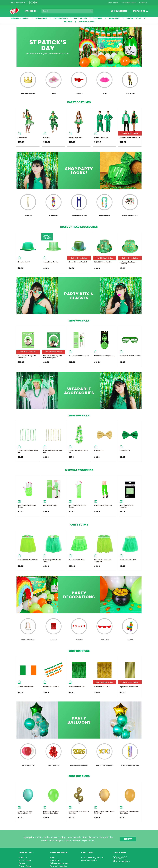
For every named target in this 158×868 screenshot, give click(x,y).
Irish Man (46, 137)
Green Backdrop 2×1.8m (77, 686)
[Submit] (91, 11)
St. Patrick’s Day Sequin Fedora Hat (128, 263)
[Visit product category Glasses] (79, 82)
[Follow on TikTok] (33, 2)
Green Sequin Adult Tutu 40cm (52, 561)
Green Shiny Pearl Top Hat (78, 262)
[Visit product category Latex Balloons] (28, 753)
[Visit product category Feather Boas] (104, 204)
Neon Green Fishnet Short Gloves (27, 506)
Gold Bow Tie (99, 451)
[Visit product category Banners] (79, 628)
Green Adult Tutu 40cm (128, 560)
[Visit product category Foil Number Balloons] (79, 753)
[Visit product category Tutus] (104, 82)
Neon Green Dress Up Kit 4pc (104, 356)
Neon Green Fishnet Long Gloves (78, 506)
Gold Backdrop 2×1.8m (102, 686)
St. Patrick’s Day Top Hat (103, 262)
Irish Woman (22, 137)
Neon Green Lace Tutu (77, 560)
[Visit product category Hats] (53, 82)
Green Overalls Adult (102, 137)
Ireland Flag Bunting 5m (52, 686)
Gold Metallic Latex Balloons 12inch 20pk (130, 812)
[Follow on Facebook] (28, 2)
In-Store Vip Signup (129, 3)
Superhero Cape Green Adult (130, 137)
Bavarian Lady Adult (76, 137)
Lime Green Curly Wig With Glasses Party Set (53, 357)
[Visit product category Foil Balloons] (53, 753)
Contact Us (143, 3)
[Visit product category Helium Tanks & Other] (130, 753)
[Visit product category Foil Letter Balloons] (104, 753)
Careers (22, 863)
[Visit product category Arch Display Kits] (28, 628)
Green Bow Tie (125, 451)
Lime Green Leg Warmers (103, 505)
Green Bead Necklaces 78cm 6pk (28, 452)
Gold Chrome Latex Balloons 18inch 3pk (79, 812)
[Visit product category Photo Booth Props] (130, 204)
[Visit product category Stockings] (130, 82)
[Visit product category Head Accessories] (28, 82)
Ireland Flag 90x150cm (26, 686)
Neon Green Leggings (51, 505)
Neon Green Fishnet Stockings (127, 506)
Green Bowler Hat (24, 262)
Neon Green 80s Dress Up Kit (79, 356)
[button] (140, 11)
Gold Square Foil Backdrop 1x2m (129, 687)
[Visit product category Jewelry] (28, 204)
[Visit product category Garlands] (104, 628)
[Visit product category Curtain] (53, 628)
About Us (23, 857)
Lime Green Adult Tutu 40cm (28, 560)
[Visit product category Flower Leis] (53, 204)
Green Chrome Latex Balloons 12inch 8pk (25, 812)
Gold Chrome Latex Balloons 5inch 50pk (104, 812)
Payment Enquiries (58, 866)
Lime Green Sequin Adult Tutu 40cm (103, 561)
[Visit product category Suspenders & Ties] (79, 204)
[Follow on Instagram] (31, 2)
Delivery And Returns (59, 863)
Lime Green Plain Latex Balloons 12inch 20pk (51, 812)
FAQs (52, 857)
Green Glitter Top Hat (51, 262)
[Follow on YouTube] (36, 2)
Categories (31, 11)
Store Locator (113, 3)
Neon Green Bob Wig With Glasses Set (27, 357)
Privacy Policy (25, 866)
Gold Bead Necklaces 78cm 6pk (53, 452)
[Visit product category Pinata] (130, 628)
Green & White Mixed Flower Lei (78, 452)
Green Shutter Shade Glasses (130, 356)
